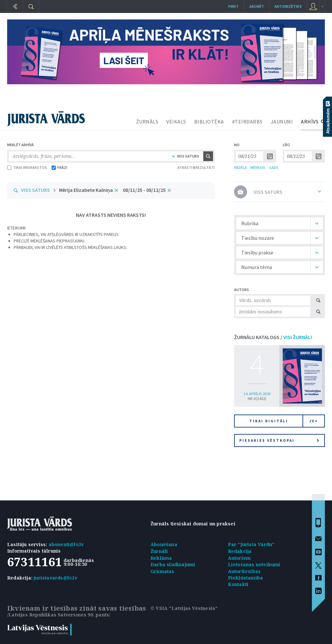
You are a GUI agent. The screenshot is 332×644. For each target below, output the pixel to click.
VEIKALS (176, 122)
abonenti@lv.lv (66, 544)
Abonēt (257, 6)
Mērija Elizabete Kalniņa (86, 190)
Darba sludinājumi (173, 564)
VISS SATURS (36, 190)
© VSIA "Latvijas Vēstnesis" (184, 608)
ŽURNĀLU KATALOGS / (273, 337)
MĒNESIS (258, 167)
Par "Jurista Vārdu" (251, 544)
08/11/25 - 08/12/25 (144, 190)
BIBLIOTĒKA (209, 122)
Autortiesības (244, 571)
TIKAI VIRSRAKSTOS (27, 167)
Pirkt (233, 6)
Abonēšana (164, 544)
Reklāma (161, 558)
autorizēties (288, 6)
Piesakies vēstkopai (279, 440)
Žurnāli (159, 551)
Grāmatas (162, 571)
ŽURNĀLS (147, 122)
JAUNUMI (282, 122)
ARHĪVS (310, 122)
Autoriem (239, 558)
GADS (274, 167)
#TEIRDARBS (247, 122)
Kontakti (238, 584)
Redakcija (240, 551)
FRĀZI (59, 167)
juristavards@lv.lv (55, 578)
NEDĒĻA (241, 167)
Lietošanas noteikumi (254, 564)
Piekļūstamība (246, 578)
